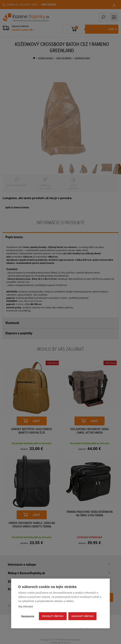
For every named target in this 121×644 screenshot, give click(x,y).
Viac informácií (26, 606)
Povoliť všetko (53, 616)
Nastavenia (28, 616)
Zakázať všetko (82, 616)
